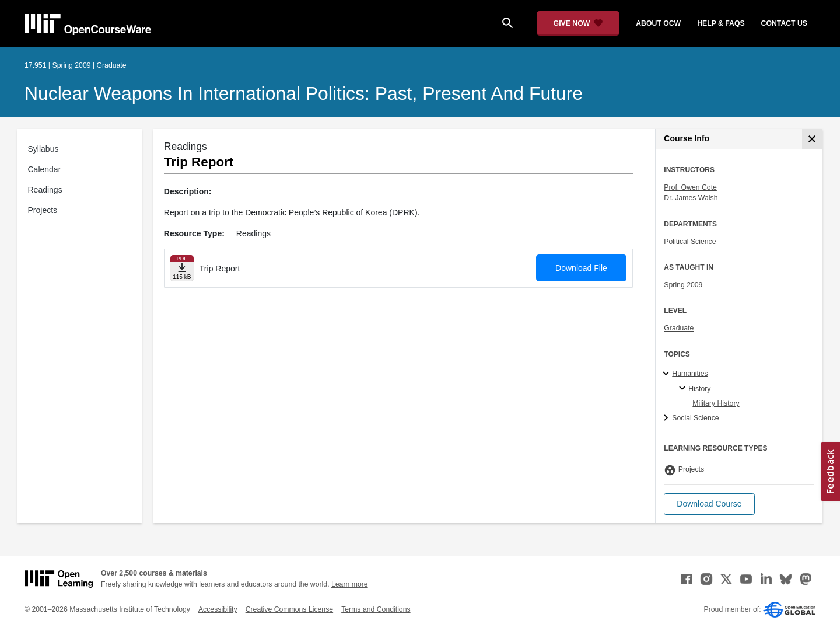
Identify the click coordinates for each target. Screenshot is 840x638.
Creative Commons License (289, 609)
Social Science (695, 418)
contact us (784, 23)
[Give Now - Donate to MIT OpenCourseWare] (578, 23)
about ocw (658, 23)
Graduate (679, 328)
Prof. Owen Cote (690, 187)
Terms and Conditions (376, 609)
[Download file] (182, 268)
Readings (45, 190)
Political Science (690, 242)
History (699, 389)
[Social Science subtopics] (668, 419)
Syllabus (43, 149)
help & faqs (721, 23)
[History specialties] (684, 389)
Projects (43, 210)
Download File (581, 268)
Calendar (45, 169)
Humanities (690, 374)
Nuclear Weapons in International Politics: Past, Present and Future (304, 93)
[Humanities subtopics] (668, 374)
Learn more (350, 584)
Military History (716, 403)
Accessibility (218, 609)
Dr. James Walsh (691, 198)
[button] (709, 504)
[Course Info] (812, 139)
